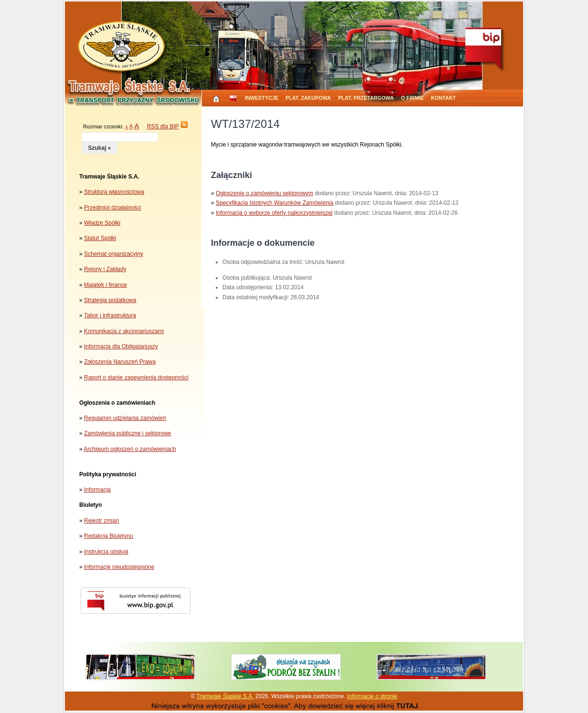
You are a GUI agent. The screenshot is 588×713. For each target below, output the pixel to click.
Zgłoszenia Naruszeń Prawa (120, 362)
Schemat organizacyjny (114, 254)
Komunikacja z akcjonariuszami (124, 331)
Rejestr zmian (101, 521)
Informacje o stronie (372, 696)
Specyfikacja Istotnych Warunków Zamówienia (274, 203)
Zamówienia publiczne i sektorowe (128, 433)
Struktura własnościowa (114, 192)
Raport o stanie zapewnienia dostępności (136, 377)
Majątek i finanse (105, 285)
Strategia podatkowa (110, 300)
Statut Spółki (100, 238)
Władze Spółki (102, 223)
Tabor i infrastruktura (110, 315)
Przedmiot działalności (112, 208)
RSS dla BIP (163, 126)
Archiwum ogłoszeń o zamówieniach (130, 449)
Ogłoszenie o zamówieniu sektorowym (264, 193)
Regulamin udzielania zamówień (125, 418)
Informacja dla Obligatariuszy (121, 346)
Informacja (97, 490)
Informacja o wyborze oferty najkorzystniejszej (274, 213)
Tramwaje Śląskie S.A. (225, 696)
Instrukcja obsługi (106, 552)
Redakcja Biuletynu (109, 536)
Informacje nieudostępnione (119, 567)
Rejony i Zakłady (105, 269)
